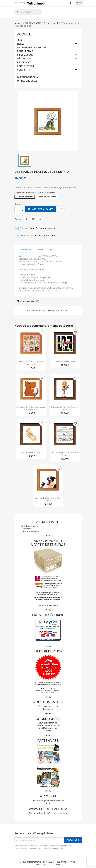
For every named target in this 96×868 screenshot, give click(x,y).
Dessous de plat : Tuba (31, 452)
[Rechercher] (28, 12)
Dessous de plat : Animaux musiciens (31, 363)
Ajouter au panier (40, 209)
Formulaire (48, 709)
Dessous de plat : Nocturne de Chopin (65, 454)
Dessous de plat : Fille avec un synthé (65, 408)
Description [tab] (26, 249)
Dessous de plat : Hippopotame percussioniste (31, 408)
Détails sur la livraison (48, 605)
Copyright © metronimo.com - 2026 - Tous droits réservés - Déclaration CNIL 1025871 (48, 863)
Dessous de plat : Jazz (65, 361)
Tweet (33, 219)
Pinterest (40, 219)
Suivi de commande (30, 526)
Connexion (26, 529)
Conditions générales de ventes (48, 800)
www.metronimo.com (48, 809)
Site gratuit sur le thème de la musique (48, 813)
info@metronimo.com (48, 706)
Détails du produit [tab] (45, 249)
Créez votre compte (30, 531)
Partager (27, 219)
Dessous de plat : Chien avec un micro (48, 499)
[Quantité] (18, 209)
